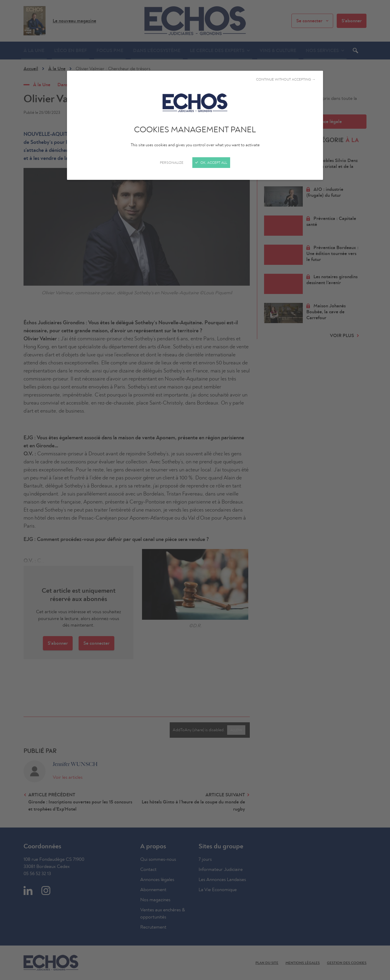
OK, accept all (211, 163)
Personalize (172, 163)
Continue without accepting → (286, 79)
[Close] (195, 490)
